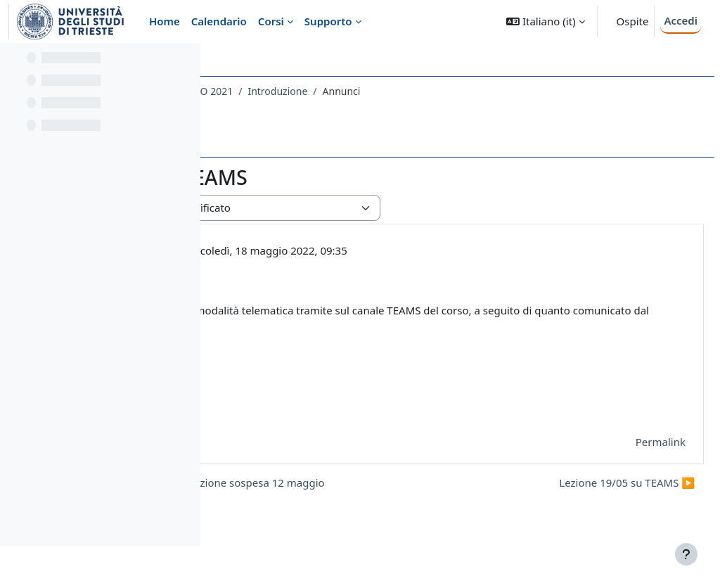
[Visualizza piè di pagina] (686, 554)
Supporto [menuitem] (328, 21)
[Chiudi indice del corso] (15, 63)
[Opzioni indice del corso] (184, 63)
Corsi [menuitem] (271, 21)
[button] (545, 21)
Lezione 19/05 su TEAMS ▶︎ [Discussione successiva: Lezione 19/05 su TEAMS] (593, 508)
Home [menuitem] (165, 21)
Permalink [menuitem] (627, 442)
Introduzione (489, 91)
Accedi (681, 20)
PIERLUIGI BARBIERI (333, 250)
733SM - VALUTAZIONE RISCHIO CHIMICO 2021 (336, 91)
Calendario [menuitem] (219, 21)
